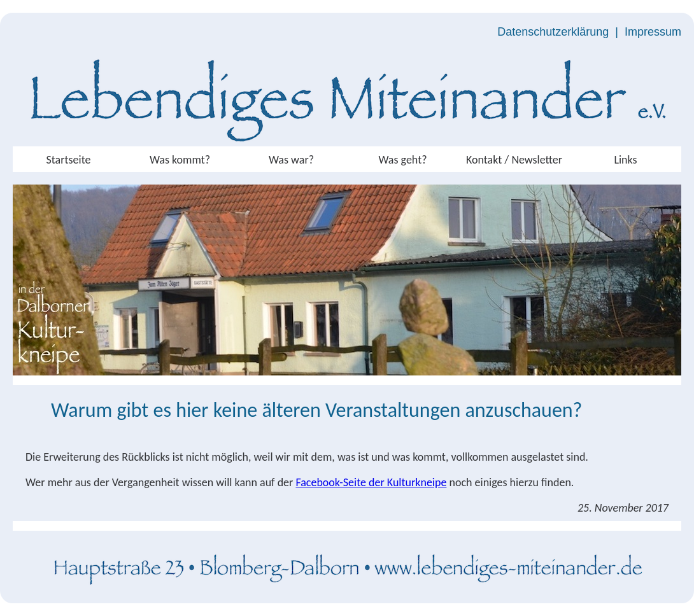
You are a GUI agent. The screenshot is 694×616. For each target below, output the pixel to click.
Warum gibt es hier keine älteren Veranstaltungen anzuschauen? (316, 410)
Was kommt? (180, 160)
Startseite (69, 160)
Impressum (653, 32)
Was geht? (402, 160)
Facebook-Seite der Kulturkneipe (371, 482)
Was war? (291, 160)
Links (625, 160)
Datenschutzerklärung (553, 32)
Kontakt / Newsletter (514, 160)
